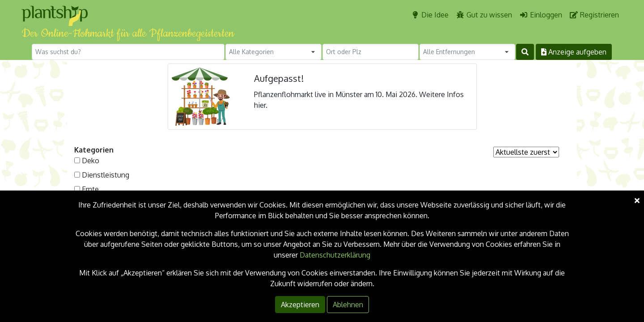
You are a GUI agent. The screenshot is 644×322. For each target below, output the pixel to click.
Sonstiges (98, 246)
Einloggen (541, 15)
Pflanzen (96, 203)
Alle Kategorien (251, 52)
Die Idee (430, 15)
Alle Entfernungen (449, 52)
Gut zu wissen (484, 15)
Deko (91, 161)
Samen (93, 218)
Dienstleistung (106, 175)
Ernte (90, 189)
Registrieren (594, 15)
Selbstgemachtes (110, 232)
